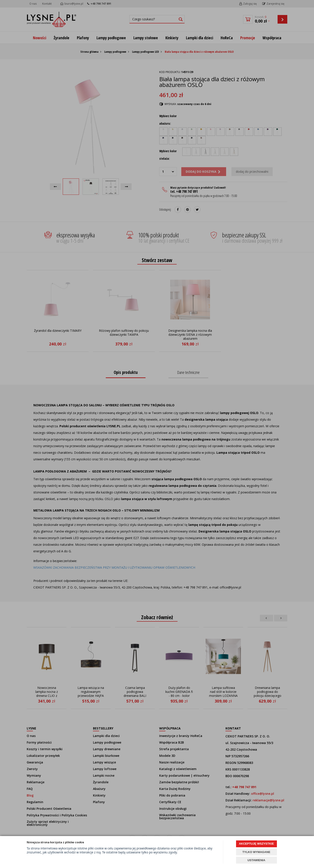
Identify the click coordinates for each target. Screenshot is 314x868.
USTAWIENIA (256, 860)
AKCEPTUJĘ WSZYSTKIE (256, 844)
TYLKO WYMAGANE (256, 852)
